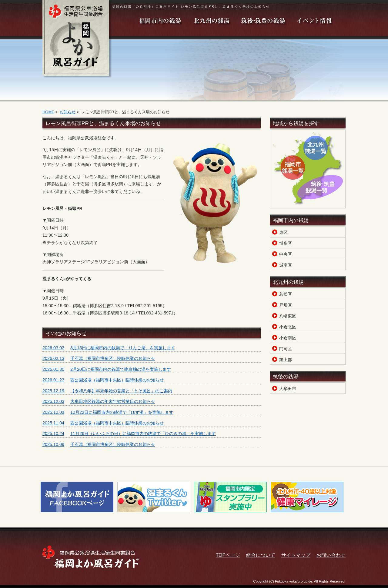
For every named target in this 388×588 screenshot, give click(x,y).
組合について (261, 555)
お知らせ (68, 112)
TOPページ (228, 555)
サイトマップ (296, 555)
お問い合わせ (331, 555)
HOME (48, 112)
